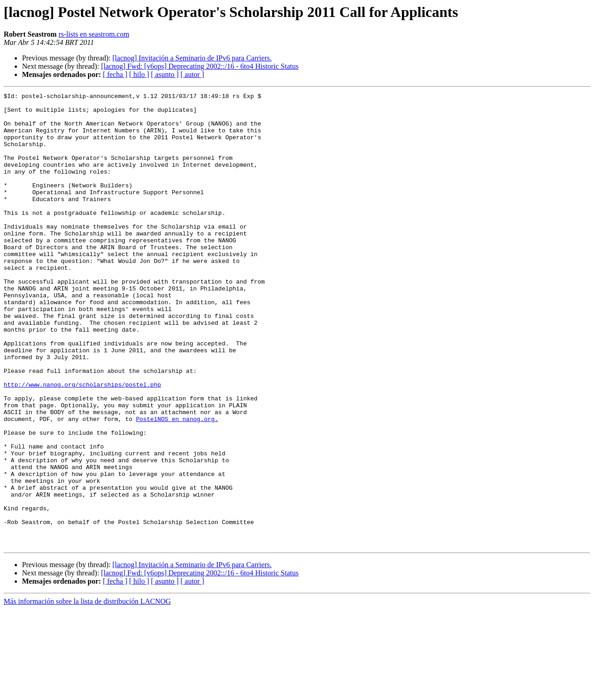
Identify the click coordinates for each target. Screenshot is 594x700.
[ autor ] (192, 74)
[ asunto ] (165, 74)
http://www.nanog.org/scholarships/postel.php (82, 443)
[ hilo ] (139, 74)
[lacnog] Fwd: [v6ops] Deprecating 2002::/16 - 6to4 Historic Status (200, 66)
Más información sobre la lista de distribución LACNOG (87, 692)
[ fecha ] (115, 74)
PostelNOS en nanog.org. (177, 485)
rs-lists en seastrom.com (94, 34)
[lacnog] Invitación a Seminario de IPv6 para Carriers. (192, 58)
